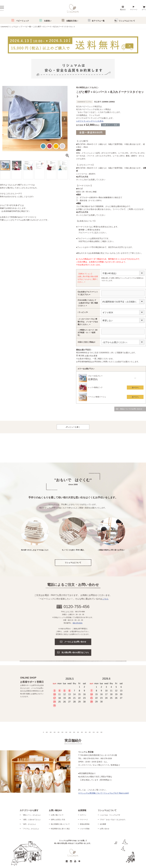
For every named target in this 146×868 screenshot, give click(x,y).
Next (64, 119)
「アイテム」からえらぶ (30, 829)
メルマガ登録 (85, 829)
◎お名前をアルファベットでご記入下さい (88, 293)
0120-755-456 (77, 607)
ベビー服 (28, 27)
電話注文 (123, 10)
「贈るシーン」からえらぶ (31, 815)
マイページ (134, 10)
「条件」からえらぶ (29, 824)
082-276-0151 (78, 623)
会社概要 (103, 824)
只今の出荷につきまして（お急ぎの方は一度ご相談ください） (88, 303)
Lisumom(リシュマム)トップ (11, 27)
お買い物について (57, 815)
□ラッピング (83, 312)
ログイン (83, 815)
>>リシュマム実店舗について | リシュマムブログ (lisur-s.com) (104, 793)
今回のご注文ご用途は (87, 342)
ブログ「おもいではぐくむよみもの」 (113, 820)
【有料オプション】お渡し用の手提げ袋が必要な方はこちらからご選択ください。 (88, 278)
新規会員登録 (85, 824)
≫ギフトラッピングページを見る (90, 121)
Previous (5, 119)
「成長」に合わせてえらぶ (31, 820)
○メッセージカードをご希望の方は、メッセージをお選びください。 (88, 322)
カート (144, 10)
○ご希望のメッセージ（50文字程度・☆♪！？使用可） (87, 333)
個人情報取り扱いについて (60, 824)
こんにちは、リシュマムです (110, 815)
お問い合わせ (105, 829)
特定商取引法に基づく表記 (60, 829)
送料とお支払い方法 (58, 820)
